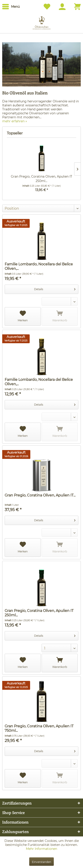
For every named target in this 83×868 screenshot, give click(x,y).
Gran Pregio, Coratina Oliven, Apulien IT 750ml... (39, 728)
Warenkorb (60, 316)
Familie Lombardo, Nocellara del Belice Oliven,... (39, 266)
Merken (23, 316)
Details (55, 288)
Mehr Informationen (41, 849)
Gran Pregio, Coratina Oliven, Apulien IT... (40, 495)
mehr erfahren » (15, 121)
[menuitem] (11, 7)
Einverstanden (41, 862)
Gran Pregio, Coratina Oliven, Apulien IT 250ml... (41, 179)
